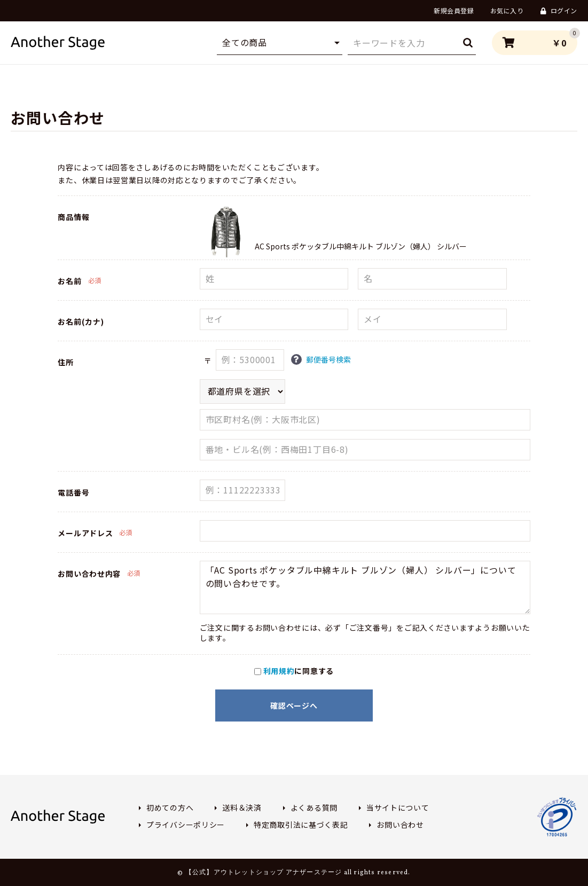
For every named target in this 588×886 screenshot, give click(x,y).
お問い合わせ (400, 825)
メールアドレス (85, 533)
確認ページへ (294, 705)
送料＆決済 (242, 807)
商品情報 (73, 217)
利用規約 (279, 671)
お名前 (69, 281)
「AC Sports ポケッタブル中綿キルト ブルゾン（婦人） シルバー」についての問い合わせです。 (365, 587)
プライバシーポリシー (186, 825)
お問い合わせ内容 (89, 574)
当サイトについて (398, 807)
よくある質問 (314, 807)
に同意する (294, 671)
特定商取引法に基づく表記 (301, 825)
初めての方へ (170, 807)
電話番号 (73, 492)
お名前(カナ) (81, 322)
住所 (65, 362)
